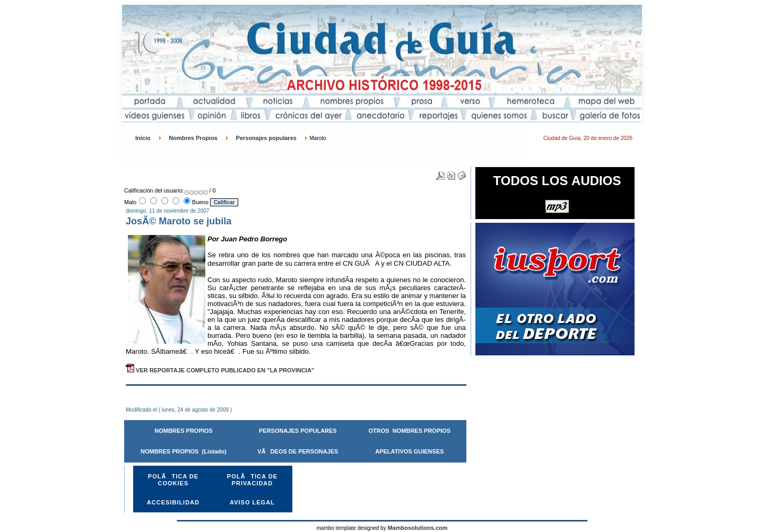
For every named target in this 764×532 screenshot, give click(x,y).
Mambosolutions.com (417, 528)
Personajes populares (266, 138)
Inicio (143, 138)
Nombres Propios (193, 138)
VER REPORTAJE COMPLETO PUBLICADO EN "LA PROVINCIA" (220, 370)
